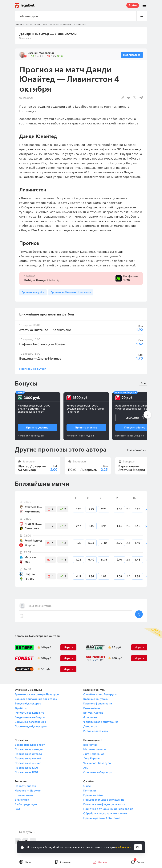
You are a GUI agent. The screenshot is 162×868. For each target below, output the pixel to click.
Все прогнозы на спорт (30, 745)
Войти (133, 5)
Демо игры (90, 726)
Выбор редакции (26, 804)
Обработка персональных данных (105, 813)
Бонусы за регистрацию (30, 722)
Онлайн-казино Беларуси (100, 694)
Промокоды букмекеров (31, 726)
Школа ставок (24, 795)
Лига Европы (92, 758)
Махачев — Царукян (28, 791)
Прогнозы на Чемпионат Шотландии (71, 292)
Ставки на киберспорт (98, 772)
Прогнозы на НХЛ (26, 772)
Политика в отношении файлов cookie (108, 809)
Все (143, 383)
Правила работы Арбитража (102, 818)
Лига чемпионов (94, 754)
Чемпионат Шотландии (73, 24)
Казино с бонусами (96, 699)
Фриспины (90, 717)
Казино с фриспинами (98, 703)
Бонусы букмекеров (28, 703)
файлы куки (124, 847)
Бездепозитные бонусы (30, 717)
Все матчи (90, 745)
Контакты (90, 791)
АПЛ (86, 768)
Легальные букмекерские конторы (37, 636)
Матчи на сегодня (95, 749)
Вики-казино (92, 708)
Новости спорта (25, 786)
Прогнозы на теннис (28, 763)
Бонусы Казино (93, 713)
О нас (87, 786)
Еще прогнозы (136, 450)
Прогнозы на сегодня (29, 749)
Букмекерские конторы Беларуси (37, 694)
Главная (19, 24)
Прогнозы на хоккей (28, 758)
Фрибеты (21, 708)
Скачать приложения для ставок (36, 699)
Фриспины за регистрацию (101, 722)
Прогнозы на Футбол (33, 292)
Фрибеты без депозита (29, 713)
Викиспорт (22, 800)
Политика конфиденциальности (104, 804)
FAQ (17, 809)
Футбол (54, 24)
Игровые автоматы (96, 731)
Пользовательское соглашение (104, 800)
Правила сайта (93, 795)
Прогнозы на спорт (37, 24)
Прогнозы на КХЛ (26, 768)
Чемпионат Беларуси (97, 763)
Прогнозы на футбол (33, 369)
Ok (138, 847)
